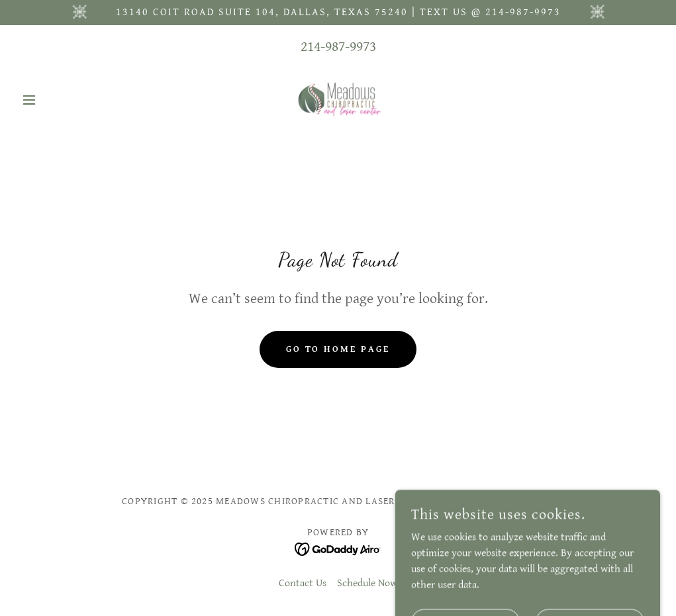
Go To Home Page (338, 349)
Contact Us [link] (303, 583)
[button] (64, 100)
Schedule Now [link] (367, 583)
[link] (338, 100)
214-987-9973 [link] (338, 47)
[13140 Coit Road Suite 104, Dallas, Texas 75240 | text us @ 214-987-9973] (338, 13)
